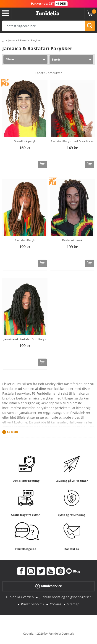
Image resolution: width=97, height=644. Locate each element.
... (3, 41)
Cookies (56, 604)
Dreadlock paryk (25, 141)
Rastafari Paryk (25, 240)
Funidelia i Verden (20, 597)
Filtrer (10, 59)
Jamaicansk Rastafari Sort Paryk (25, 339)
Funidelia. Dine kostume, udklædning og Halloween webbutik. (48, 13)
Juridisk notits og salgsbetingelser (65, 597)
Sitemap (73, 604)
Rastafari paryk (72, 240)
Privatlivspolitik (33, 604)
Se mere (13, 432)
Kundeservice (49, 586)
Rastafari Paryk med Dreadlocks (72, 141)
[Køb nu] (42, 164)
